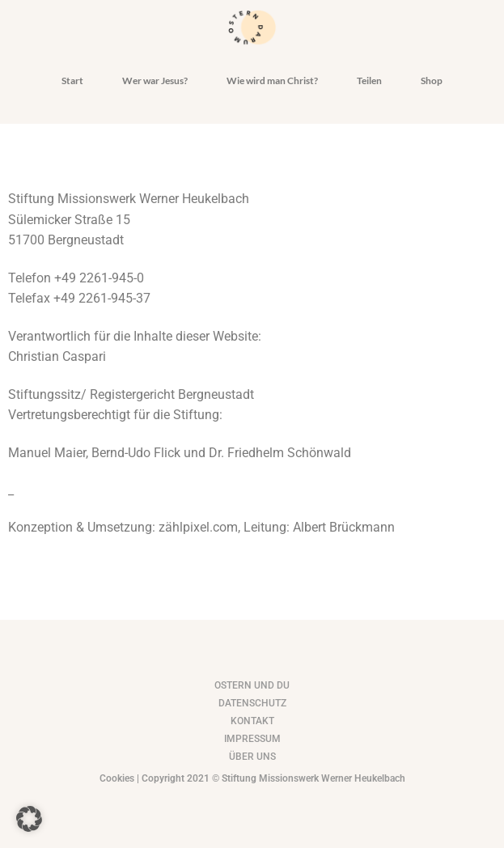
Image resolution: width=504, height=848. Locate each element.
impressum (252, 739)
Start (72, 81)
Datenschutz (252, 703)
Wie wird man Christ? (272, 81)
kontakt (252, 721)
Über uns (252, 757)
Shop (432, 81)
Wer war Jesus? (155, 81)
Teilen (369, 81)
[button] (29, 819)
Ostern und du (252, 685)
